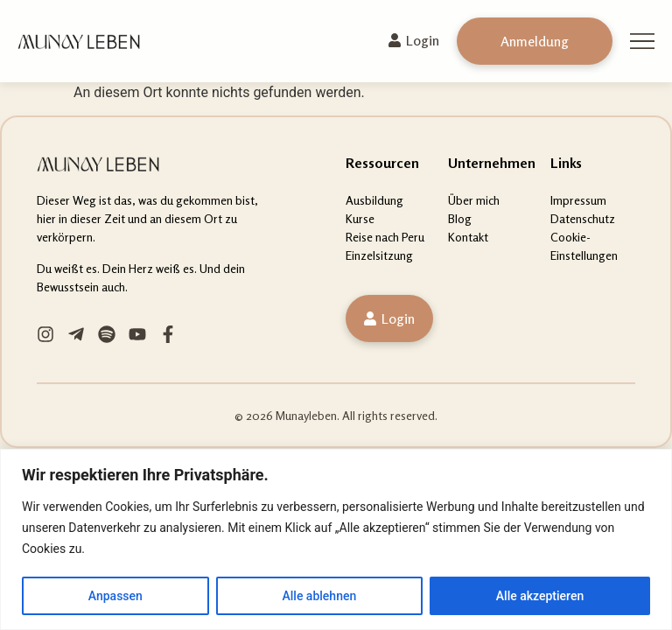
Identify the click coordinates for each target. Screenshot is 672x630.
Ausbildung (374, 200)
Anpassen (115, 596)
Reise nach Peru (385, 237)
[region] (336, 539)
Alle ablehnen (319, 596)
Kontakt (468, 237)
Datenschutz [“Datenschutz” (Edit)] (583, 218)
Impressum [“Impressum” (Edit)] (578, 200)
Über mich (474, 200)
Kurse (360, 218)
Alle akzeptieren (540, 596)
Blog (460, 218)
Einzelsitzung (379, 255)
